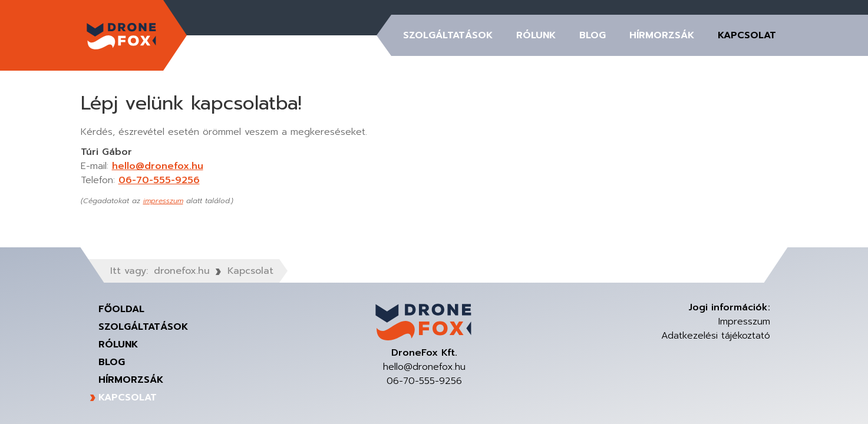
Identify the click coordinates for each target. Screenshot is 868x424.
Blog (593, 35)
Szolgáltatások (448, 35)
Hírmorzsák (662, 35)
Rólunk (536, 35)
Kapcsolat (747, 35)
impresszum (163, 201)
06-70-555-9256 (159, 180)
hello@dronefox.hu (158, 166)
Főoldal (121, 309)
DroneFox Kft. (122, 35)
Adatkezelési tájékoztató (716, 336)
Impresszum (744, 322)
